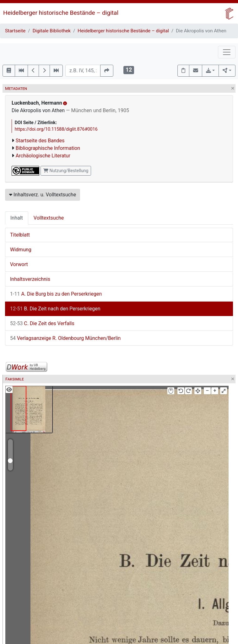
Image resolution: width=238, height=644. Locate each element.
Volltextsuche (49, 218)
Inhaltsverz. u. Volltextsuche (43, 195)
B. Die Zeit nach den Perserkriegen (55, 309)
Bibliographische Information (48, 148)
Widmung (21, 250)
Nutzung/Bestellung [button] (66, 171)
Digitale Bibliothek (52, 31)
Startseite (15, 31)
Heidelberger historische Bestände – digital (61, 13)
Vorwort (19, 264)
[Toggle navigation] (227, 52)
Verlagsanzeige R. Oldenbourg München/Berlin (65, 338)
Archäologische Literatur (43, 156)
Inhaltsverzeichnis (30, 279)
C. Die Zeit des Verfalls (42, 323)
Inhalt (17, 218)
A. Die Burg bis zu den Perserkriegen (56, 294)
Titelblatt (20, 235)
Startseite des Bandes (40, 141)
